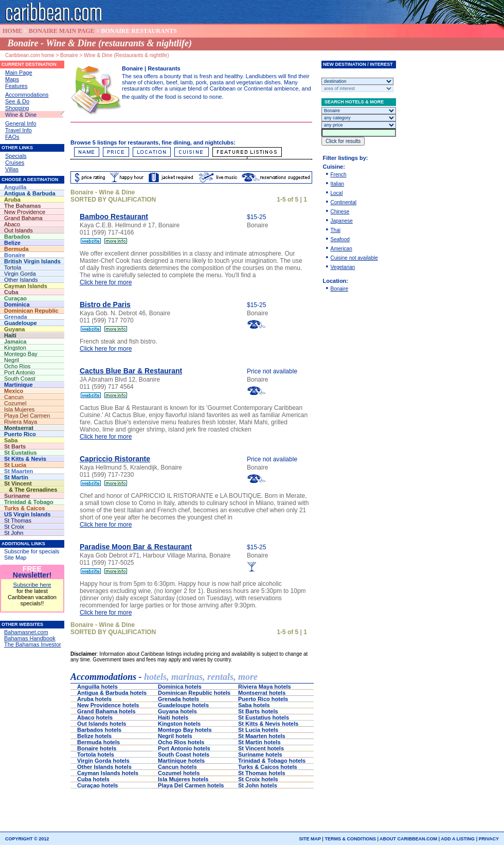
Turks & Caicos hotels (268, 767)
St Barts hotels (261, 711)
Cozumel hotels (181, 773)
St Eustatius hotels (267, 717)
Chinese (340, 212)
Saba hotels (260, 705)
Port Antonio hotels (186, 748)
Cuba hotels (96, 779)
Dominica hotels (181, 687)
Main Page (19, 73)
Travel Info (19, 130)
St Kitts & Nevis (29, 459)
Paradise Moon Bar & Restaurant (136, 547)
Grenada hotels (180, 699)
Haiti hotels (186, 717)
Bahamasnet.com (26, 632)
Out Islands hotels (103, 724)
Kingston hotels (180, 724)
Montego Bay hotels (186, 730)
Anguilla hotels (98, 687)
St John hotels (258, 785)
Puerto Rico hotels (265, 699)
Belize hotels (97, 736)
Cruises (15, 163)
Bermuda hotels (102, 742)
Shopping (17, 108)
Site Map (15, 558)
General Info (21, 123)
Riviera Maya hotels (265, 687)
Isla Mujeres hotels (184, 779)
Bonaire (339, 289)
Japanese (342, 221)
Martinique (30, 385)
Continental (344, 202)
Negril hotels (177, 736)
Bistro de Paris (105, 304)
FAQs (12, 137)
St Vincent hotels (262, 748)
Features (16, 86)
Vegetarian (343, 267)
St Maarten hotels (264, 736)
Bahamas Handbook (30, 638)
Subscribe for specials (32, 551)
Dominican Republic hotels (194, 693)
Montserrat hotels (263, 693)
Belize (27, 243)
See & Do (17, 101)
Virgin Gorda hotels (104, 761)
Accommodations (27, 95)
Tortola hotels (98, 754)
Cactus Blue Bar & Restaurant (131, 371)
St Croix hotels (259, 779)
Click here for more (106, 282)
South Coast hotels (184, 754)
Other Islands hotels (105, 767)
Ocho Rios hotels (184, 742)
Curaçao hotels (99, 785)
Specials (16, 156)
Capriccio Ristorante (115, 459)
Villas (12, 169)
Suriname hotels (260, 754)
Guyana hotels (182, 711)
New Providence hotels (110, 705)
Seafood (340, 239)
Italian (338, 184)
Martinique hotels (183, 761)
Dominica (30, 304)
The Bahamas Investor (33, 644)
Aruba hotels (95, 699)
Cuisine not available (354, 258)
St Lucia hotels (260, 730)
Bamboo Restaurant (114, 217)
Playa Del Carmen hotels (192, 785)
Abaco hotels (98, 717)
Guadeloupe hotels (186, 705)
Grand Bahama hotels (108, 711)
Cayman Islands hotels (109, 773)
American (341, 249)
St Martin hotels (261, 742)
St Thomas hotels (264, 773)
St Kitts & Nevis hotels (269, 724)
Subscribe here (32, 585)
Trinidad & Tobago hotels (272, 761)
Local (337, 193)
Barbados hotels (102, 730)
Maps (12, 79)
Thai (336, 230)
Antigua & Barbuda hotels (112, 693)
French (339, 175)
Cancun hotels (180, 767)
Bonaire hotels (98, 748)
